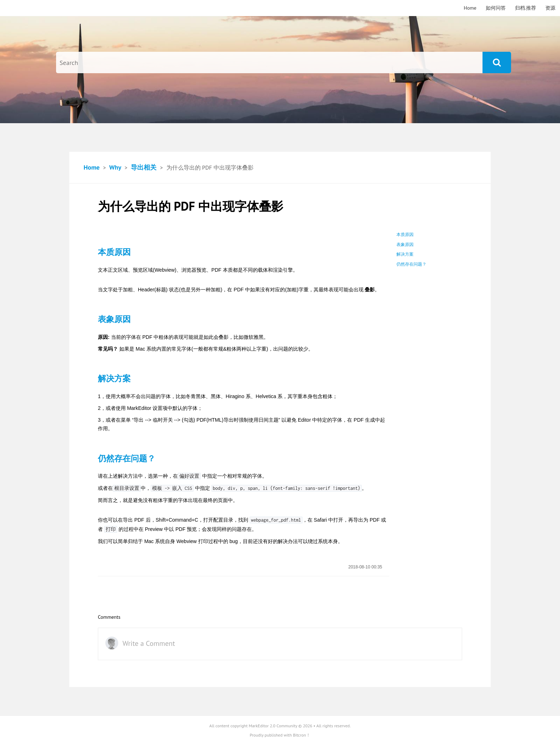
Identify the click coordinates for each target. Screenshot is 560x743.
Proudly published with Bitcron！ (280, 735)
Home (470, 8)
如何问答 (496, 8)
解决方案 (405, 254)
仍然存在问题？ (411, 264)
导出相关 (144, 167)
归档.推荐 (526, 8)
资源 (550, 8)
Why (115, 167)
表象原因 (405, 245)
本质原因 (405, 235)
